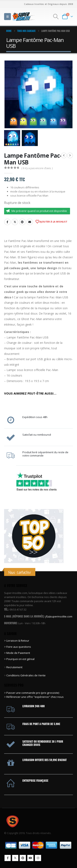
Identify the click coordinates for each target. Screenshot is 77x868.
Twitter (15, 222)
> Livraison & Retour (17, 641)
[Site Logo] (24, 16)
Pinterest (22, 222)
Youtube (30, 858)
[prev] (64, 155)
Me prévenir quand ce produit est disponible (39, 211)
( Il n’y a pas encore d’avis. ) (37, 168)
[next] (70, 155)
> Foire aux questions (18, 647)
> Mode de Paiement (17, 653)
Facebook (7, 222)
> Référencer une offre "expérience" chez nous (34, 697)
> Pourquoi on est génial (20, 659)
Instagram (38, 858)
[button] (7, 17)
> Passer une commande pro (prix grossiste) (32, 693)
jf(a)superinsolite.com (59, 616)
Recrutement (14, 667)
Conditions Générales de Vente (26, 675)
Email (30, 222)
